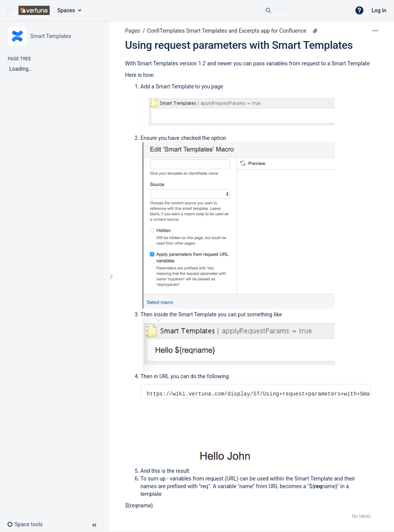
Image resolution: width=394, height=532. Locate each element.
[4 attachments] (315, 31)
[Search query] (305, 10)
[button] (9, 10)
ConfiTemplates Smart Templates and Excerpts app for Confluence (227, 31)
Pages (133, 31)
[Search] (268, 10)
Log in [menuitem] (379, 10)
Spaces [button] (66, 10)
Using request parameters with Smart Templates (239, 45)
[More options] (375, 31)
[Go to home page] (34, 10)
